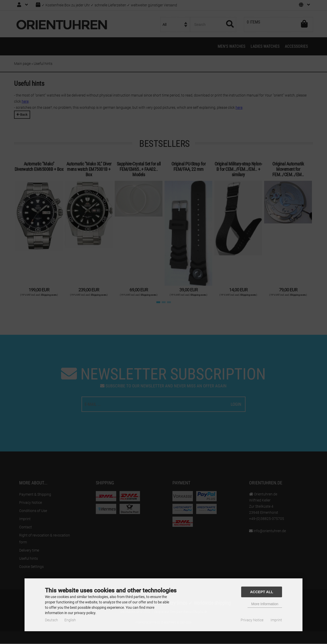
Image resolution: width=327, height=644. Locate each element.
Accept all (262, 592)
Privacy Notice (252, 620)
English (70, 620)
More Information (265, 604)
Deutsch (51, 620)
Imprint (276, 620)
